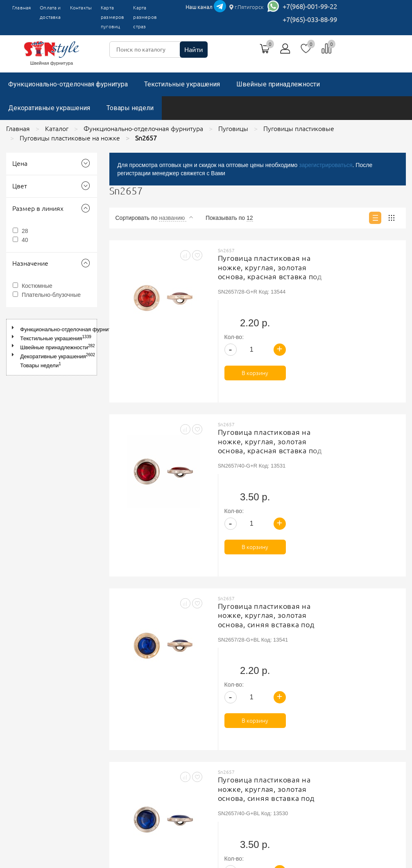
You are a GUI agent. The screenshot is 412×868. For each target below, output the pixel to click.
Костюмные (37, 286)
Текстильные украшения (182, 84)
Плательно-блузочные (51, 295)
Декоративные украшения (49, 108)
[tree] (52, 347)
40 (25, 240)
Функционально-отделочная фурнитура (68, 84)
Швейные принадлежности (278, 84)
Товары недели (130, 108)
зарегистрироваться (326, 165)
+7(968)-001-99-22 (310, 7)
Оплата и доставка (50, 12)
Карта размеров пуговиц (112, 17)
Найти (194, 50)
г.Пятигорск (247, 7)
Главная (22, 8)
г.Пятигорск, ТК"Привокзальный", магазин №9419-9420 (322, 725)
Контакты (81, 8)
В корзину (369, 313)
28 (25, 231)
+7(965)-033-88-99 (310, 20)
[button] (15, 328)
